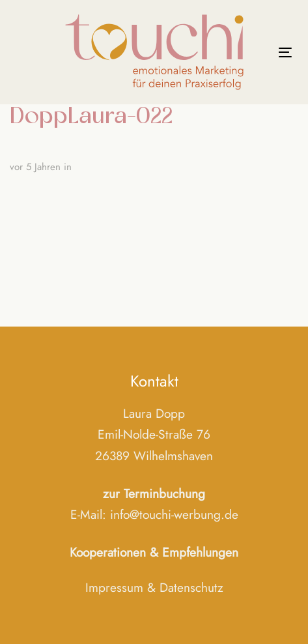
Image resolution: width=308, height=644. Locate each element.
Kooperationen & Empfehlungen (154, 552)
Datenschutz (191, 587)
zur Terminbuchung (154, 493)
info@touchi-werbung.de (174, 514)
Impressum (114, 587)
